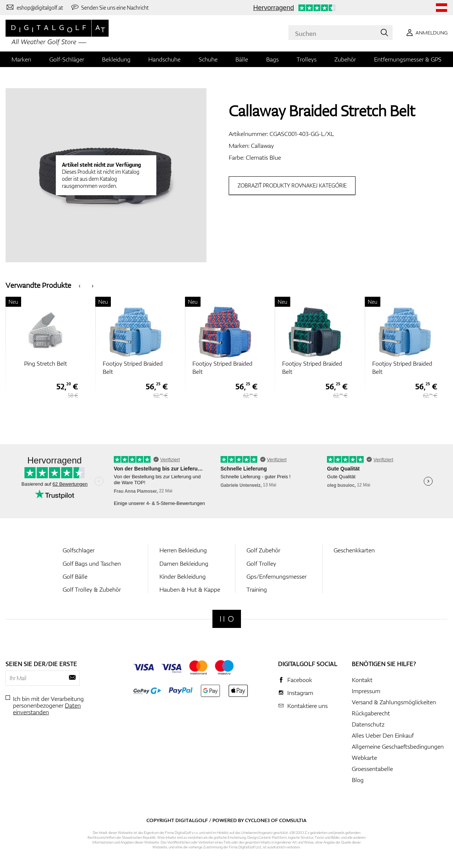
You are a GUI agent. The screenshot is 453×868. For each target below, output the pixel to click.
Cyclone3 (257, 820)
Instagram (300, 693)
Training (257, 589)
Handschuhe (164, 59)
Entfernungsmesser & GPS (408, 59)
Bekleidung (116, 59)
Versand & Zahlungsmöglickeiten (394, 702)
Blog (358, 780)
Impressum (366, 691)
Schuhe (208, 59)
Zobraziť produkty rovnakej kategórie (292, 185)
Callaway (262, 146)
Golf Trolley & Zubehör (92, 589)
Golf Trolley (261, 563)
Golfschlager (79, 550)
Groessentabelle (372, 769)
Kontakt (362, 680)
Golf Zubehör (263, 550)
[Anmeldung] (426, 33)
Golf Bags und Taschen (92, 563)
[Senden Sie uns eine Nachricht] (110, 7)
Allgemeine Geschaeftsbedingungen (398, 746)
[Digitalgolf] (227, 619)
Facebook (300, 680)
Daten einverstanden (47, 709)
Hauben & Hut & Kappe (190, 589)
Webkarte (364, 758)
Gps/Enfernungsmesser (277, 576)
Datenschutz (368, 724)
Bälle (242, 59)
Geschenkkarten (354, 550)
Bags (272, 59)
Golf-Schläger (67, 59)
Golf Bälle (75, 576)
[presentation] (80, 285)
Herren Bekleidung (183, 550)
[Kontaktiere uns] (34, 7)
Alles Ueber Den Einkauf (383, 735)
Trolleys (307, 59)
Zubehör (345, 59)
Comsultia (293, 820)
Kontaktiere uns (307, 706)
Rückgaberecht (371, 713)
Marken (21, 59)
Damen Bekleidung (184, 563)
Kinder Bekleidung (183, 576)
